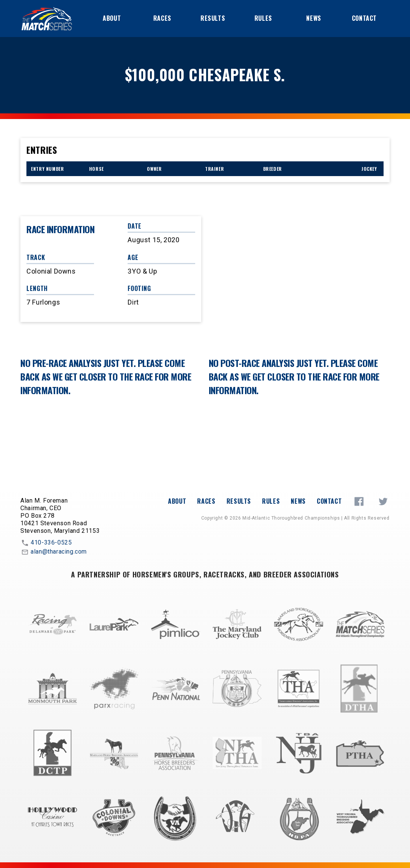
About (112, 18)
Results (213, 18)
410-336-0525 (46, 543)
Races (162, 18)
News (314, 18)
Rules (263, 18)
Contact (364, 18)
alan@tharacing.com (54, 552)
